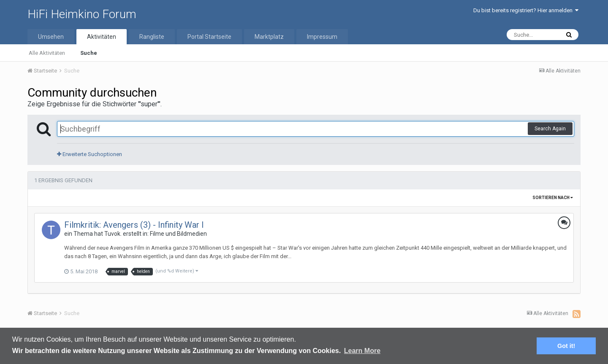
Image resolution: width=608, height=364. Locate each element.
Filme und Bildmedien (178, 234)
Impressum (322, 37)
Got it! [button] (566, 346)
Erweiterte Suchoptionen (90, 154)
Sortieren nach (553, 198)
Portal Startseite (209, 37)
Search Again (550, 129)
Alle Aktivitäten (47, 53)
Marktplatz (269, 37)
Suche (89, 53)
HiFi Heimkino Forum (82, 14)
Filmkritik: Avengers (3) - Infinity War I (134, 225)
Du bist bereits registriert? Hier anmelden (526, 10)
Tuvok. (113, 234)
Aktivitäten (102, 37)
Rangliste (152, 37)
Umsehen (51, 37)
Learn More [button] (362, 351)
